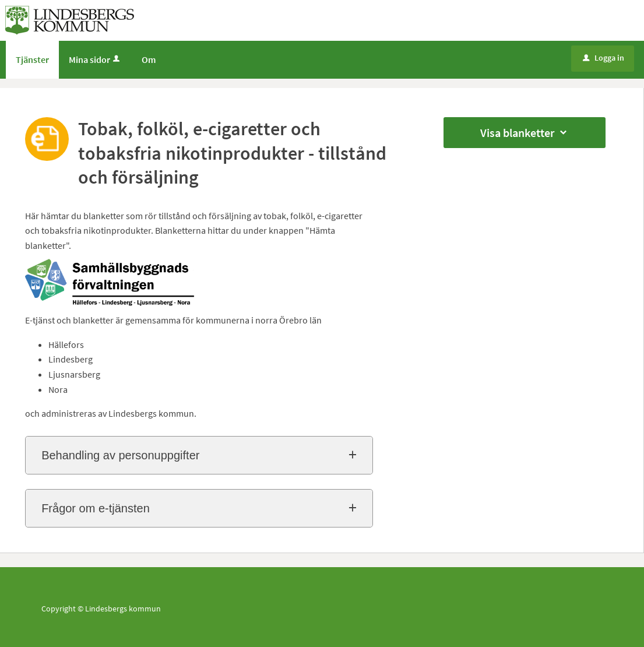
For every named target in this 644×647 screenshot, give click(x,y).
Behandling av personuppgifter (120, 455)
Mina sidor (95, 59)
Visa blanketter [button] (525, 133)
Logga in (603, 58)
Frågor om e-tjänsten (96, 508)
